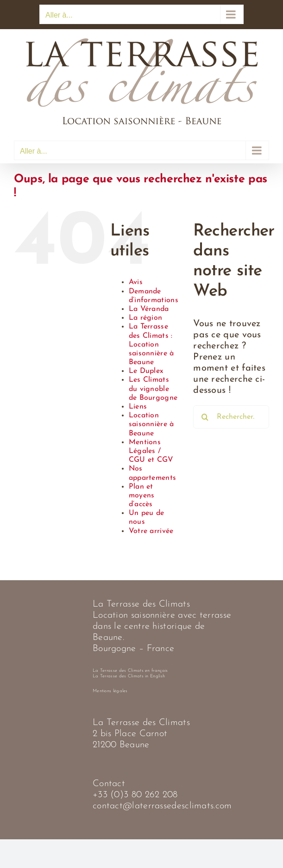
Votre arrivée (151, 531)
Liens (138, 407)
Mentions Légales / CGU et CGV (151, 451)
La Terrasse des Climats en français (130, 671)
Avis (136, 282)
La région (146, 318)
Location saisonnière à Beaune (151, 424)
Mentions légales (110, 691)
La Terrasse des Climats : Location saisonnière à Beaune (151, 344)
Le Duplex (146, 371)
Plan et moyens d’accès (142, 496)
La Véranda (149, 309)
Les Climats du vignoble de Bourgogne (153, 389)
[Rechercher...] (231, 417)
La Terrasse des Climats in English (129, 676)
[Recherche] (205, 417)
